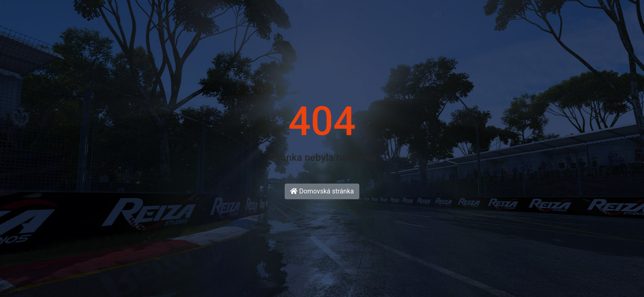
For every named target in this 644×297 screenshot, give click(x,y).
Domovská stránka (322, 191)
